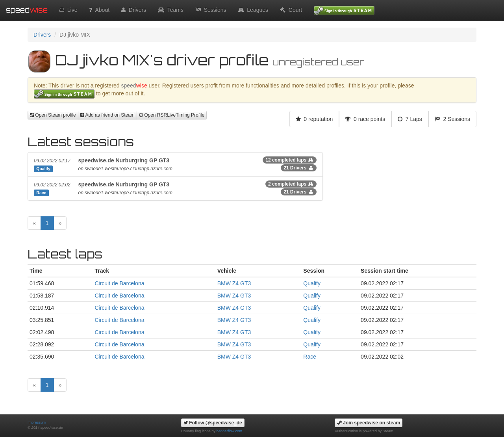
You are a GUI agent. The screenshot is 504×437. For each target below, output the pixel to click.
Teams (171, 10)
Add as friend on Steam (107, 115)
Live (68, 10)
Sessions (211, 10)
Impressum (37, 422)
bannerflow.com (229, 431)
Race (310, 357)
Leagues (253, 10)
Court (291, 10)
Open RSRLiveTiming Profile (172, 115)
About (99, 10)
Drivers (134, 10)
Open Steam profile (53, 115)
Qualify (312, 283)
